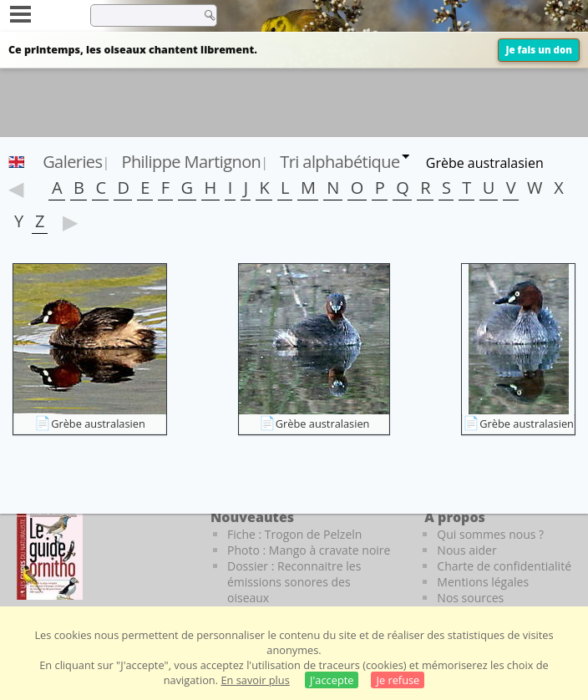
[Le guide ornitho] (50, 554)
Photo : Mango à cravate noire (309, 550)
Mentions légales (483, 582)
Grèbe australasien (98, 424)
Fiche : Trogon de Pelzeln (294, 534)
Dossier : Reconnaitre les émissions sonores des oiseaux (294, 582)
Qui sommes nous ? (490, 534)
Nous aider (466, 550)
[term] (141, 15)
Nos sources (470, 598)
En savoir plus (255, 680)
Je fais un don (539, 50)
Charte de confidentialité (504, 566)
